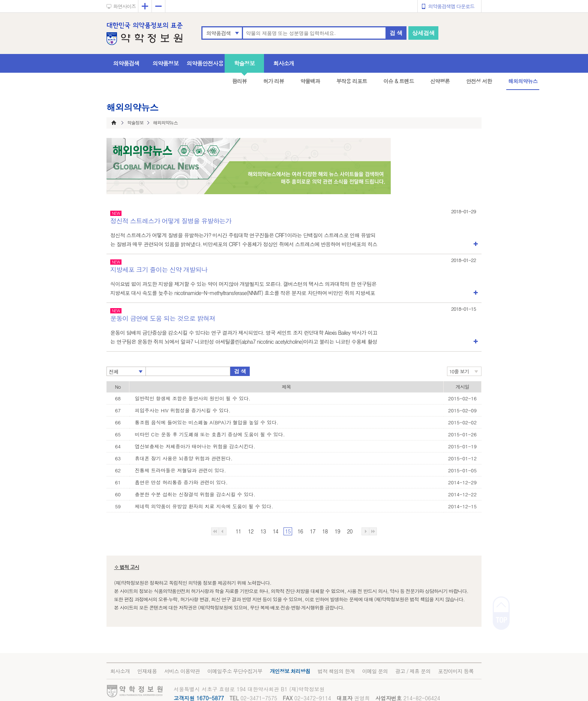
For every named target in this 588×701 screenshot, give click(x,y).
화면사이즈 (124, 6)
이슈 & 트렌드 (398, 81)
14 (275, 531)
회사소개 (284, 63)
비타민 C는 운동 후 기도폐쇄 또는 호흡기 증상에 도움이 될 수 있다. (210, 434)
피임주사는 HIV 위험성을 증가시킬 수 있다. (183, 410)
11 (238, 531)
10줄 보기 (459, 371)
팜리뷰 (239, 81)
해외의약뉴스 (523, 81)
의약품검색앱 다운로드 (451, 6)
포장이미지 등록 (456, 671)
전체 (114, 371)
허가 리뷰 (274, 81)
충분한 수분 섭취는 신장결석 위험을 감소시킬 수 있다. (195, 494)
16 (300, 531)
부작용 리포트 (352, 81)
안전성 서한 (479, 81)
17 (312, 531)
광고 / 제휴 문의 (413, 671)
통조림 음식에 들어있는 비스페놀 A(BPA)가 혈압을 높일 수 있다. (207, 422)
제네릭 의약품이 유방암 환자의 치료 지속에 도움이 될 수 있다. (204, 506)
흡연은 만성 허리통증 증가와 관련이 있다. (181, 482)
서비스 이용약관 (182, 671)
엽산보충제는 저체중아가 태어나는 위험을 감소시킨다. (195, 446)
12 (250, 531)
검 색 (396, 33)
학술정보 (244, 63)
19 (337, 531)
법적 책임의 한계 (336, 671)
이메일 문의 (375, 671)
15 (288, 531)
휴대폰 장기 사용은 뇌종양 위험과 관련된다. (184, 458)
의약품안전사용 (205, 63)
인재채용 (147, 671)
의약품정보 (166, 63)
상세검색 (423, 33)
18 (325, 531)
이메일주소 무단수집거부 (235, 671)
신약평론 (440, 81)
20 (349, 531)
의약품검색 (218, 33)
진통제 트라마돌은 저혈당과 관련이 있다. (181, 470)
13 (263, 531)
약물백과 (310, 81)
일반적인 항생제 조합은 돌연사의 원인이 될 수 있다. (193, 398)
